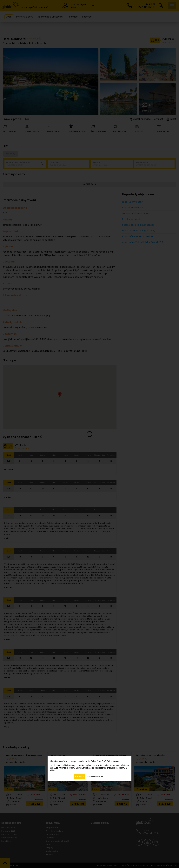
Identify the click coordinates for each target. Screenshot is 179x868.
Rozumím (79, 776)
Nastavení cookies (95, 776)
